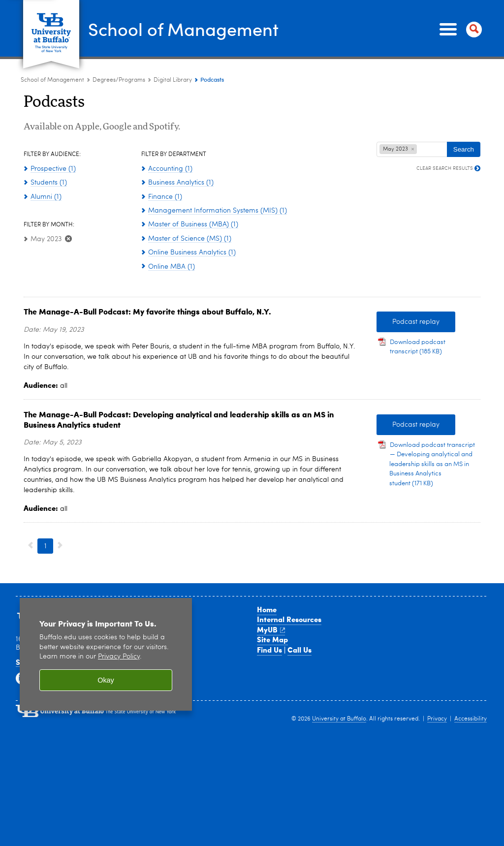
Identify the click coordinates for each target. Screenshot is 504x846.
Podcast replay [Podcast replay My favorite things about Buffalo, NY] (408, 322)
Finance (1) (165, 197)
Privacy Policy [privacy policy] (119, 657)
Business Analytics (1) (181, 183)
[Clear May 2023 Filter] (67, 240)
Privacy (437, 719)
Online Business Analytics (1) (192, 252)
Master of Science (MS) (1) (190, 239)
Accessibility (471, 719)
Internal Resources (289, 619)
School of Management (183, 29)
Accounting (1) (170, 169)
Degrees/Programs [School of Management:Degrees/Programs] (119, 80)
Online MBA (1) (172, 267)
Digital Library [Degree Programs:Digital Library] (173, 80)
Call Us (299, 650)
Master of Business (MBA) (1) (193, 224)
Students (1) (49, 183)
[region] (106, 654)
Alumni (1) (46, 197)
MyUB (271, 629)
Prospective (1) (53, 169)
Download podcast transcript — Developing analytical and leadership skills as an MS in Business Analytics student (432, 464)
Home (267, 609)
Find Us (269, 650)
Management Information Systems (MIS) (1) (218, 211)
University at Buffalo (339, 719)
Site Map (272, 639)
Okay (106, 680)
